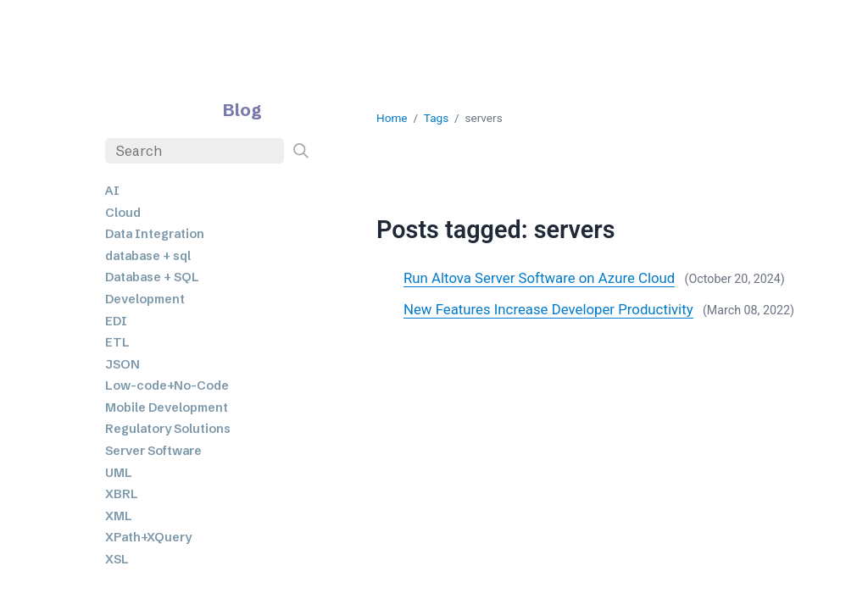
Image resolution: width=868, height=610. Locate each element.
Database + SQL (152, 277)
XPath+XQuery (148, 537)
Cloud (123, 213)
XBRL (122, 494)
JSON (122, 364)
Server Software (153, 451)
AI (112, 191)
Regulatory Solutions (168, 429)
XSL (117, 559)
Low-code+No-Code (167, 385)
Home (392, 118)
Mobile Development (167, 408)
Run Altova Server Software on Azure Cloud (539, 278)
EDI (116, 321)
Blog (242, 110)
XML (119, 516)
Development (145, 299)
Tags (436, 118)
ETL (117, 342)
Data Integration (155, 234)
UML (119, 473)
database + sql (148, 256)
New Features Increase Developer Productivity (548, 309)
